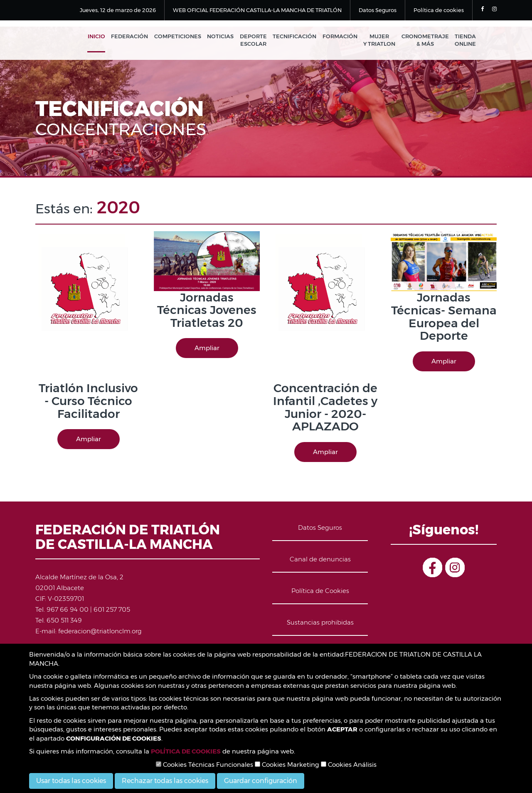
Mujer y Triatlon (381, 41)
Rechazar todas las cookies (165, 781)
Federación (134, 37)
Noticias (224, 37)
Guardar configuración (261, 781)
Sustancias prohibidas (320, 623)
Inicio (102, 37)
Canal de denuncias (320, 560)
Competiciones (182, 37)
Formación (342, 37)
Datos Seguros (378, 10)
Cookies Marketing (287, 765)
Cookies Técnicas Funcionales (204, 765)
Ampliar (89, 439)
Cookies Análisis (349, 765)
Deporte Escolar (256, 41)
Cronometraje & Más (426, 41)
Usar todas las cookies (71, 781)
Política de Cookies (320, 591)
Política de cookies (439, 10)
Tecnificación (297, 37)
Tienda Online (465, 41)
